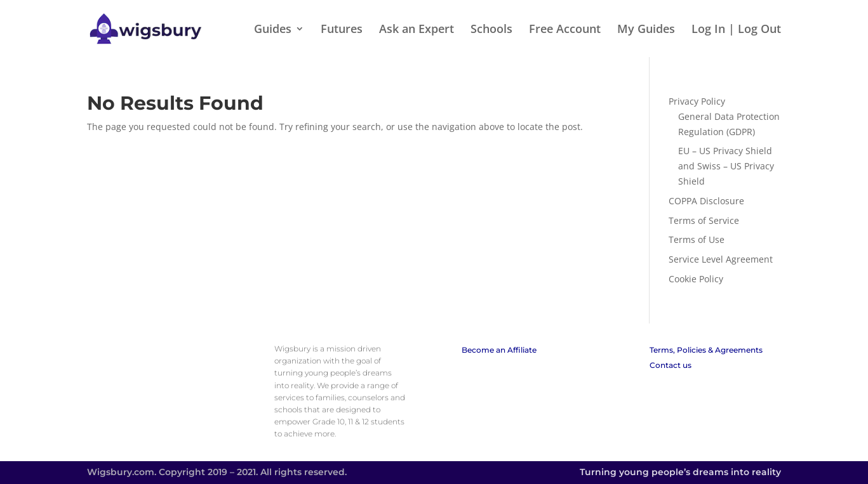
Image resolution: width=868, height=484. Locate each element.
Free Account (565, 30)
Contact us (671, 365)
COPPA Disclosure (706, 201)
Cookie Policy (696, 279)
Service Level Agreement (721, 259)
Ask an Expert (417, 30)
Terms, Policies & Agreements (706, 350)
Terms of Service (704, 220)
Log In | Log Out (736, 30)
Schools (491, 30)
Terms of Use (697, 239)
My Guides (646, 30)
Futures (342, 30)
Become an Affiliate (499, 350)
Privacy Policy (697, 101)
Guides (273, 30)
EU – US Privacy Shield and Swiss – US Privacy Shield (726, 166)
